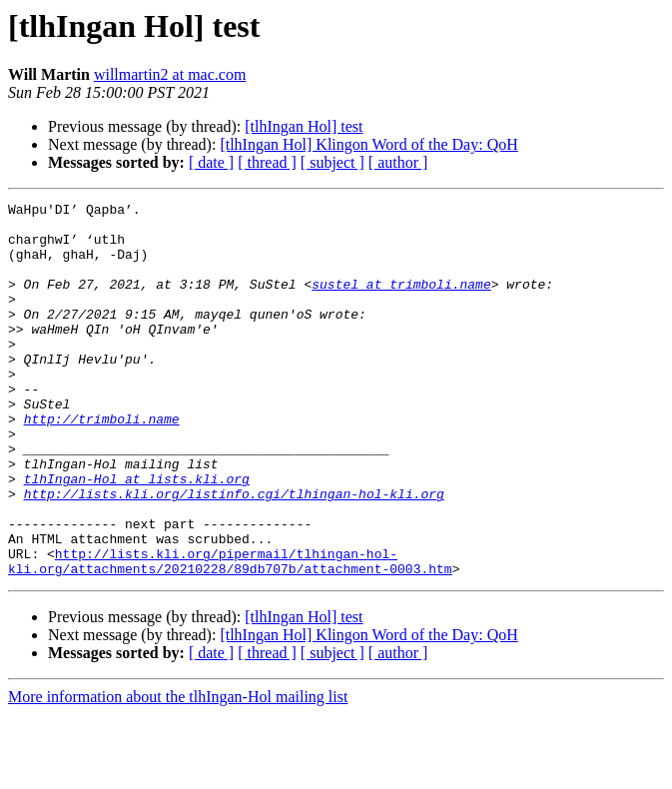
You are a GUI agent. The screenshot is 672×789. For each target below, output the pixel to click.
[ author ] (398, 162)
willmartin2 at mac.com (170, 74)
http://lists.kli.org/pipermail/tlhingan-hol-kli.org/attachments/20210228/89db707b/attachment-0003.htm (230, 634)
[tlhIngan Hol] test (304, 126)
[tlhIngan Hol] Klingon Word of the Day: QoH (368, 144)
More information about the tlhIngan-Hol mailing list (178, 772)
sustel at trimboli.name (401, 302)
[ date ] (211, 162)
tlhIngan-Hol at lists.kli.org (137, 535)
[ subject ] (333, 162)
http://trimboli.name (102, 463)
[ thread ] (267, 162)
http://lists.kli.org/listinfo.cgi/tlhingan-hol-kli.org (234, 553)
